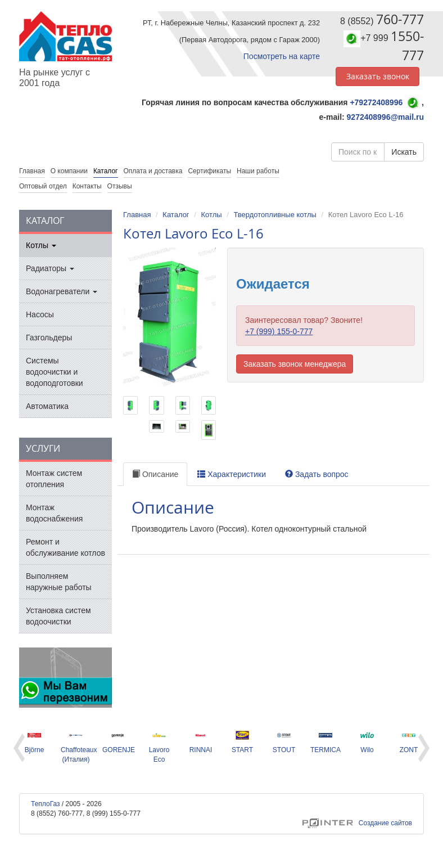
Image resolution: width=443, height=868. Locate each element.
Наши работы (258, 171)
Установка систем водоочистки (58, 616)
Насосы (40, 314)
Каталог (106, 171)
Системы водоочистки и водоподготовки (55, 372)
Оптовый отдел (43, 186)
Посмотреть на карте (282, 56)
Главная (137, 215)
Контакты (87, 186)
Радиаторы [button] (50, 268)
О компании (69, 171)
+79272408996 (376, 102)
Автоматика (47, 406)
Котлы (211, 215)
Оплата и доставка (153, 171)
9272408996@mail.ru (385, 117)
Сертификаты (209, 171)
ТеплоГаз (46, 804)
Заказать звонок (378, 76)
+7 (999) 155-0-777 (279, 331)
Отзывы (120, 186)
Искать (404, 152)
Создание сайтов (357, 823)
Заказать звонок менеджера (295, 364)
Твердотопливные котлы (275, 215)
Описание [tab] (155, 474)
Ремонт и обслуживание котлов (65, 547)
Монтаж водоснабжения (54, 513)
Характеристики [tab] (232, 474)
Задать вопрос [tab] (317, 474)
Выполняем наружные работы (59, 582)
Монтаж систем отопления (54, 479)
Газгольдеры (49, 338)
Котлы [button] (41, 245)
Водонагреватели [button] (62, 291)
